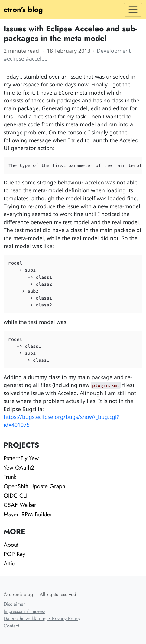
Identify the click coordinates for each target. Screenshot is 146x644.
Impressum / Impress (24, 611)
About (11, 545)
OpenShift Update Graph (34, 486)
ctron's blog (23, 9)
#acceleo (37, 58)
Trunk (10, 477)
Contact (11, 626)
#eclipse (14, 58)
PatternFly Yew (21, 458)
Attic (9, 563)
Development (114, 51)
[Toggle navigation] (133, 10)
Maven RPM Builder (28, 514)
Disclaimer (14, 604)
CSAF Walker (20, 505)
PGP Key (14, 554)
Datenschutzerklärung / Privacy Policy (42, 619)
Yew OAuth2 (19, 467)
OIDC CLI (16, 495)
